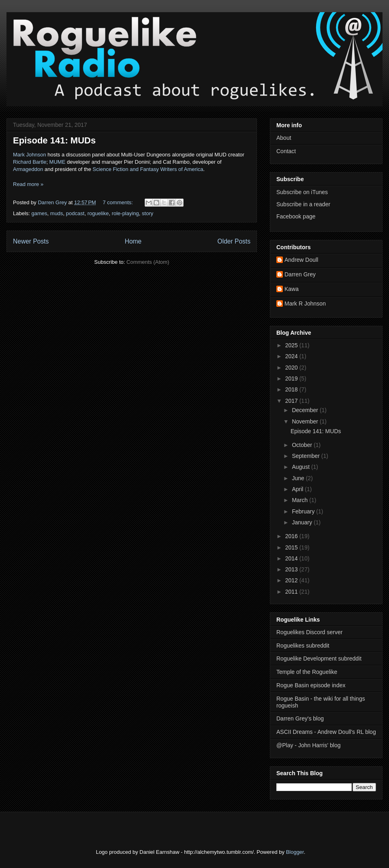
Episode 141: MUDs (54, 140)
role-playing (125, 213)
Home (133, 241)
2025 (292, 345)
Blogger (295, 852)
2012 (292, 580)
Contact (286, 151)
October (303, 445)
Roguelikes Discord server (309, 632)
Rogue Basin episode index (311, 685)
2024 (292, 356)
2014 (292, 558)
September (306, 456)
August (301, 467)
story (147, 213)
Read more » (28, 184)
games (40, 213)
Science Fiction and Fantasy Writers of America (148, 169)
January (303, 522)
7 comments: (119, 202)
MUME (58, 162)
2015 (292, 547)
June (299, 478)
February (304, 511)
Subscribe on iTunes (302, 192)
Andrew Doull (301, 260)
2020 (292, 368)
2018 (292, 389)
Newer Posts (31, 241)
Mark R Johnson (305, 304)
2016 (292, 536)
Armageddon (28, 169)
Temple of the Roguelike (307, 672)
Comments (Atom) (148, 262)
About (284, 138)
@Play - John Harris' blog (309, 745)
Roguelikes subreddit (303, 646)
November (306, 421)
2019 (292, 378)
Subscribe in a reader (303, 204)
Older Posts (234, 241)
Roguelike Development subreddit (319, 658)
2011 (292, 592)
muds (57, 213)
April (298, 489)
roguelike (98, 213)
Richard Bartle (30, 162)
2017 (292, 401)
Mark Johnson (30, 155)
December (306, 410)
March (300, 500)
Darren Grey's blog (300, 718)
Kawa (292, 289)
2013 (292, 569)
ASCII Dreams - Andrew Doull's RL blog (326, 732)
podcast (75, 213)
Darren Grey (300, 274)
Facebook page (296, 216)
